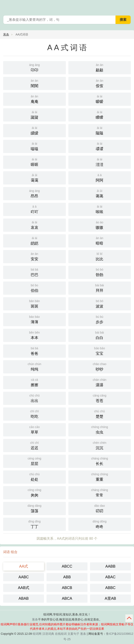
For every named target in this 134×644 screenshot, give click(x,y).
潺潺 (100, 382)
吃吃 (34, 414)
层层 (34, 461)
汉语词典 (48, 634)
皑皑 (34, 240)
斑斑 (34, 303)
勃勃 (100, 272)
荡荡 (34, 508)
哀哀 (34, 225)
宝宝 (100, 351)
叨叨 (100, 508)
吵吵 (100, 366)
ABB (67, 577)
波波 (100, 303)
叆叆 (100, 146)
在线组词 (61, 634)
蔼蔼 (100, 193)
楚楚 (100, 414)
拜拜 (100, 288)
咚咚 (100, 524)
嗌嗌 (34, 146)
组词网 (37, 634)
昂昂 (34, 193)
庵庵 (34, 99)
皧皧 (34, 130)
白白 (100, 335)
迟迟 (34, 445)
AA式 (24, 566)
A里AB (110, 598)
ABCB (67, 588)
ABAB (24, 598)
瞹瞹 (100, 115)
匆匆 (34, 492)
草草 (34, 429)
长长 (100, 461)
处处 (34, 477)
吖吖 (34, 209)
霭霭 (34, 177)
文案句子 (73, 634)
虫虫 (100, 429)
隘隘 (100, 130)
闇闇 (34, 83)
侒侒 (100, 83)
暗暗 (100, 240)
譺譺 (34, 115)
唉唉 (100, 209)
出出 (34, 398)
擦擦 (34, 382)
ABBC (110, 588)
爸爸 (34, 351)
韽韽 (100, 67)
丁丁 (34, 524)
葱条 (128, 6)
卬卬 (34, 67)
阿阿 (100, 177)
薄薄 (34, 319)
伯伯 (34, 288)
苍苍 (100, 398)
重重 (100, 477)
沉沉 (100, 445)
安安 (34, 256)
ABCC (67, 566)
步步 (100, 319)
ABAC (110, 577)
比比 (100, 256)
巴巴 (34, 272)
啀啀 (34, 162)
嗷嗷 (100, 225)
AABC (24, 577)
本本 (34, 335)
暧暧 (100, 99)
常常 (100, 492)
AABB (110, 566)
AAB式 (24, 588)
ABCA (67, 598)
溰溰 (100, 162)
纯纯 (34, 366)
